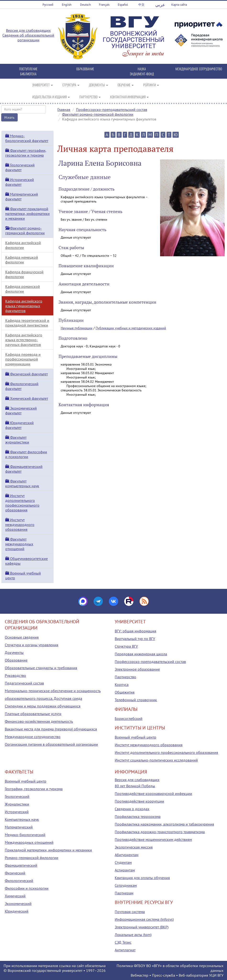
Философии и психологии (27, 888)
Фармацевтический (21, 865)
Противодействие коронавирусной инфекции (153, 794)
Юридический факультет (19, 425)
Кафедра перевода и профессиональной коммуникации (23, 359)
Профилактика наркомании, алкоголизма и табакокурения (164, 824)
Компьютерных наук (22, 819)
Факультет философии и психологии (26, 454)
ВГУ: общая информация (135, 631)
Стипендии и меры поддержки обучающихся (43, 706)
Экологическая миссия (134, 847)
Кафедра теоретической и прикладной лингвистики (27, 323)
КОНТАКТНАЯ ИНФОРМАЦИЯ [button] (129, 97)
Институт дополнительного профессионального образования (22, 503)
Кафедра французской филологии (24, 274)
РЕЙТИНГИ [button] (151, 85)
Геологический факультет (20, 167)
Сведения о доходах (132, 809)
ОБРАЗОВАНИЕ (85, 69)
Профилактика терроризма (138, 816)
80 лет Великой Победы (135, 786)
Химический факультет (27, 398)
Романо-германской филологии (32, 858)
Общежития (125, 692)
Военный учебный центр (135, 737)
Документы (14, 652)
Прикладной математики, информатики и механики (48, 850)
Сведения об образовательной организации (28, 38)
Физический (15, 873)
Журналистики (17, 804)
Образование (16, 660)
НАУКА (142, 69)
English (67, 5)
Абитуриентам (127, 855)
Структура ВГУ (126, 646)
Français (104, 5)
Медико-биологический (25, 835)
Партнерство (125, 677)
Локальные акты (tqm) (133, 935)
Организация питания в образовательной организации (51, 744)
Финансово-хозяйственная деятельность (39, 721)
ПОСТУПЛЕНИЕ (28, 69)
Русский (48, 5)
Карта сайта (179, 5)
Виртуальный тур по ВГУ (135, 639)
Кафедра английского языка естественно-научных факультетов (24, 340)
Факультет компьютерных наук (22, 483)
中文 (141, 5)
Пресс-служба (164, 975)
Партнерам (124, 893)
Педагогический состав (24, 683)
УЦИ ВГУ (216, 975)
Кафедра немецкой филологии (22, 260)
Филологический (19, 881)
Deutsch (85, 5)
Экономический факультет (21, 411)
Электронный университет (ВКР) (142, 927)
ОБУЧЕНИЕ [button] (126, 85)
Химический (15, 896)
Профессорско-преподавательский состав (112, 109)
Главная (64, 109)
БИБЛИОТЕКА (28, 74)
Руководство (15, 675)
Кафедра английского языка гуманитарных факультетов (24, 306)
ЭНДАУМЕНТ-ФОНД (142, 74)
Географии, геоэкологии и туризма (34, 789)
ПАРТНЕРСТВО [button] (90, 97)
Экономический (18, 903)
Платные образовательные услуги (33, 714)
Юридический (17, 911)
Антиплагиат (125, 950)
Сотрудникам (126, 885)
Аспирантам (125, 870)
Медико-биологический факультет (27, 138)
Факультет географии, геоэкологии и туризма (26, 153)
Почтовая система (130, 912)
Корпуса (122, 684)
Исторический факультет (20, 182)
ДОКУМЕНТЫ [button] (98, 85)
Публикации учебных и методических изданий (131, 328)
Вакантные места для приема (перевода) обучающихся (51, 729)
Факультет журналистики (17, 440)
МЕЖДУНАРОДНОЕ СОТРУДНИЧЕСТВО (199, 69)
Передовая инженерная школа (141, 654)
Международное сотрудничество (33, 737)
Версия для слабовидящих (28, 30)
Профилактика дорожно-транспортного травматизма (160, 832)
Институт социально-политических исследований (156, 760)
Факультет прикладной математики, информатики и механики (27, 214)
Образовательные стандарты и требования (41, 668)
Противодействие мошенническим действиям (153, 839)
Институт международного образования (20, 525)
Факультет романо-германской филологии (98, 114)
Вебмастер (140, 975)
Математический (19, 827)
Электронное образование (137, 669)
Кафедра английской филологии (23, 245)
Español (123, 5)
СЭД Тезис (123, 942)
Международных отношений (29, 842)
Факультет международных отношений (19, 544)
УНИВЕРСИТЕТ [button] (43, 85)
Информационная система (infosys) (144, 919)
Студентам (123, 862)
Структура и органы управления (32, 645)
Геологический (17, 796)
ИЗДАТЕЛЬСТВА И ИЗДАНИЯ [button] (51, 97)
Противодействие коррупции (139, 801)
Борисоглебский (129, 718)
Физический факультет (27, 374)
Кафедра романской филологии (23, 289)
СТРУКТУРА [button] (71, 85)
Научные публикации (77, 328)
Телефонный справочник (136, 700)
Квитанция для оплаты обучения (142, 878)
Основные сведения (22, 637)
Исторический (17, 812)
